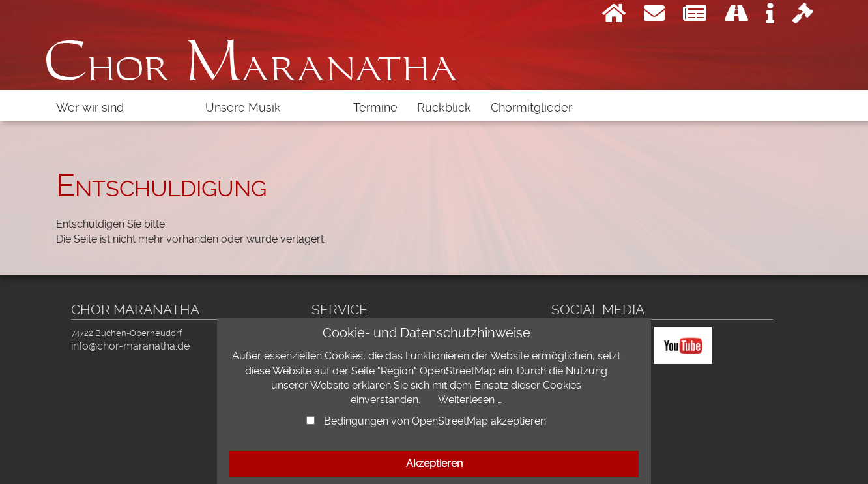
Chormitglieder (531, 108)
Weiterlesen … (470, 400)
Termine (375, 108)
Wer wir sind (90, 108)
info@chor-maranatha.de (130, 346)
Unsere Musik (243, 108)
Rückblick (444, 108)
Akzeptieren (434, 463)
